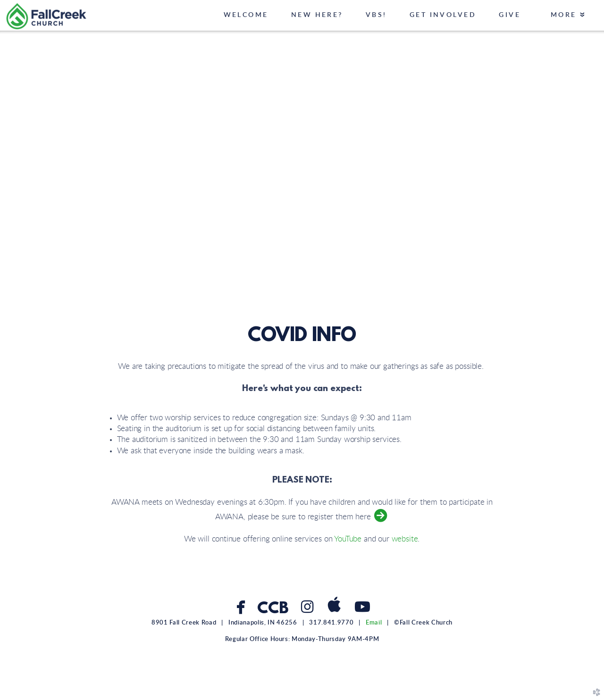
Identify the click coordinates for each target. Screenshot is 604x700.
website (405, 539)
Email (374, 623)
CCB (273, 609)
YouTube (348, 539)
